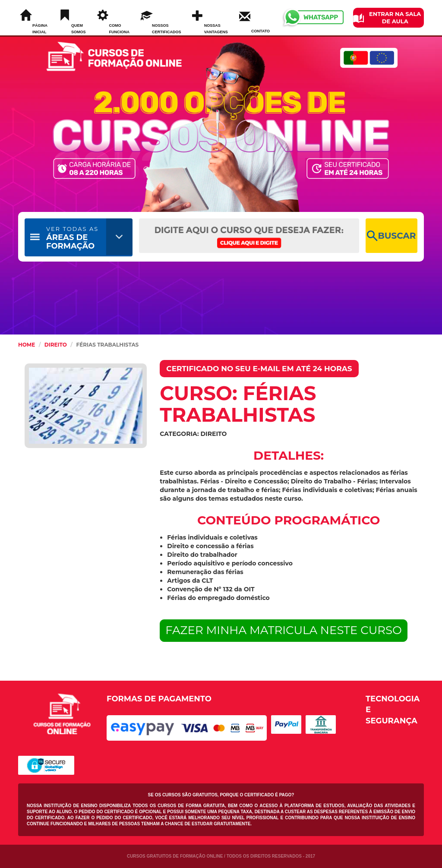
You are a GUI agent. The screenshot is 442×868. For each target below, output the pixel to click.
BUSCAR (391, 236)
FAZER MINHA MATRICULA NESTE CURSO (284, 630)
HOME (27, 345)
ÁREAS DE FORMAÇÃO (72, 238)
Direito (56, 345)
